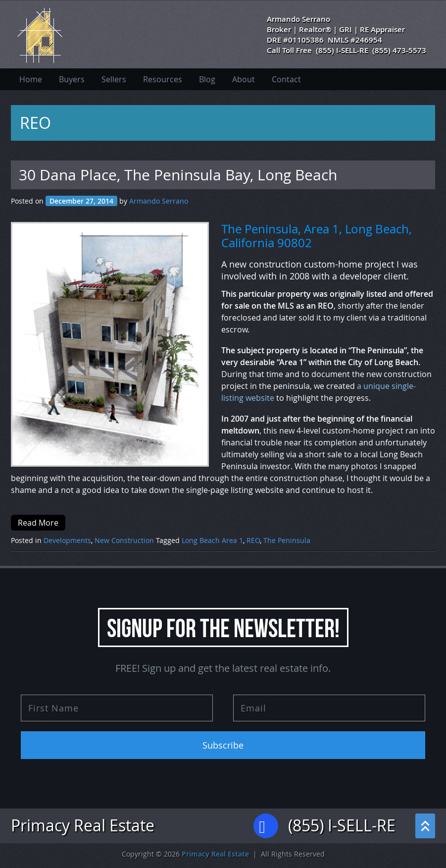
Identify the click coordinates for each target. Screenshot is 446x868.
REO (253, 540)
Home (31, 79)
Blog (207, 79)
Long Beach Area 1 (212, 540)
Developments (67, 540)
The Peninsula (287, 540)
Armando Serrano (159, 201)
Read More (38, 523)
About (244, 79)
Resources (163, 79)
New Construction (124, 540)
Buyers (72, 79)
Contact (286, 79)
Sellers (114, 79)
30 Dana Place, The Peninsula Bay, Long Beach (178, 175)
